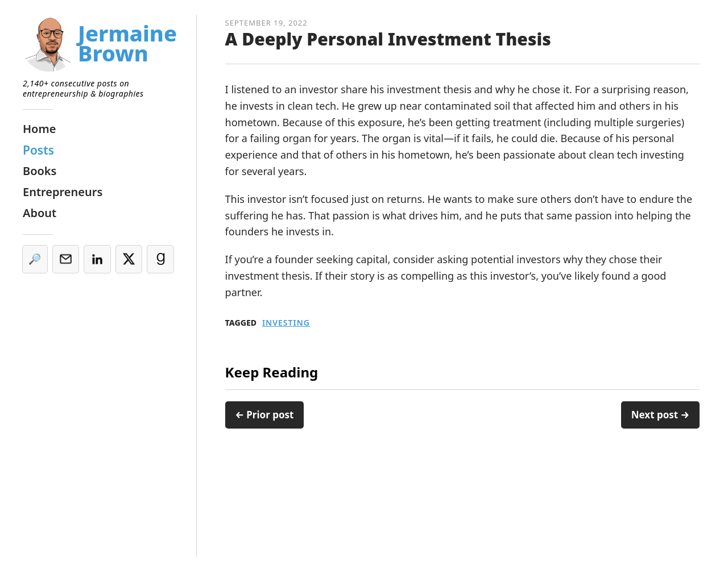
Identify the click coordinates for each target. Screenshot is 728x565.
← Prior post (265, 415)
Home (39, 129)
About (40, 213)
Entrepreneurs (63, 192)
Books (40, 171)
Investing (286, 323)
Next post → (660, 415)
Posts (38, 150)
